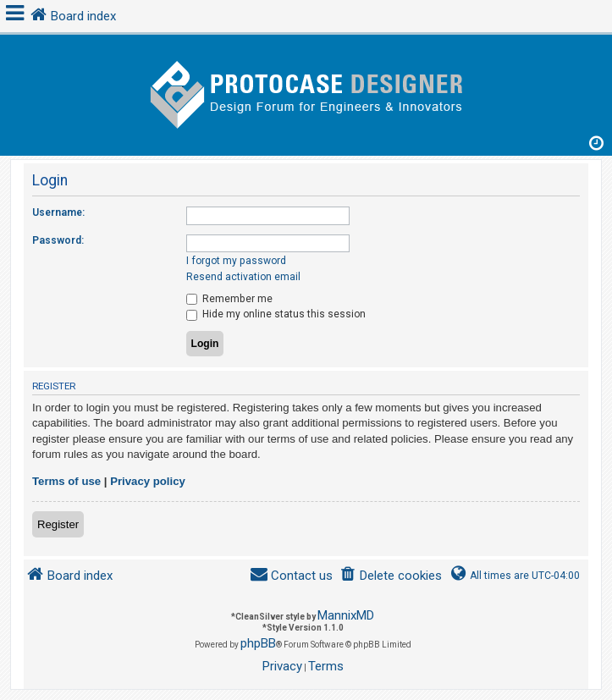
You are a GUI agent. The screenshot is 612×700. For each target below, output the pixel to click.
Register (58, 524)
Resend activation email (243, 277)
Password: (58, 240)
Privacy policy (148, 481)
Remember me (229, 299)
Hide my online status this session (276, 314)
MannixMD (346, 615)
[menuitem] (391, 576)
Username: (58, 212)
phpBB (258, 643)
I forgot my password (236, 261)
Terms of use (66, 481)
